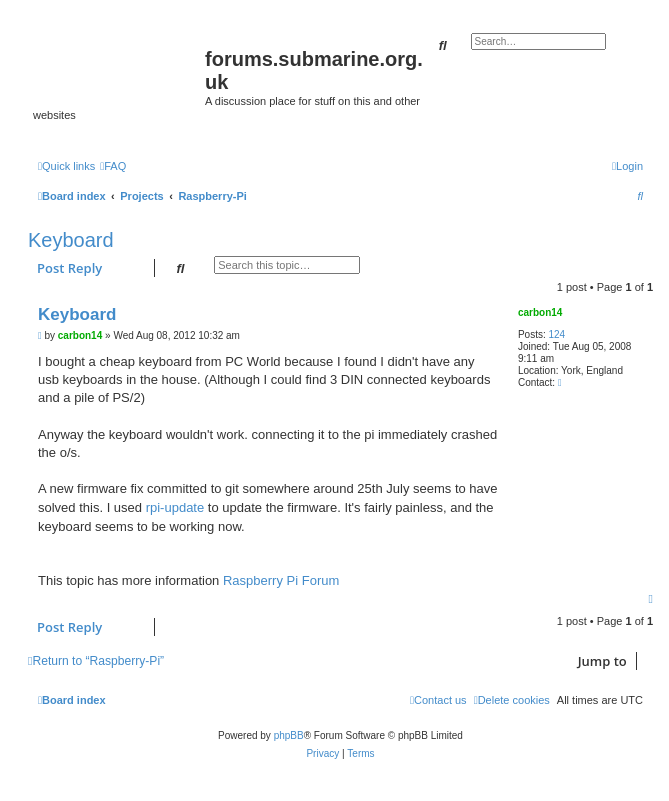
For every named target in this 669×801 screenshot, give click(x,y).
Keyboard (71, 240)
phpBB (289, 735)
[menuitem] (113, 166)
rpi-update (175, 507)
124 (556, 334)
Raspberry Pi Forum (281, 580)
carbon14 (540, 312)
